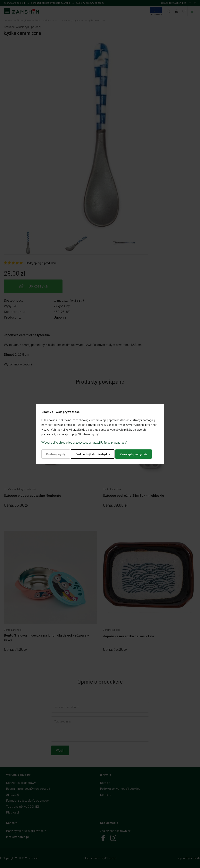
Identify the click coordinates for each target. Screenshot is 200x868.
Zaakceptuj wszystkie (134, 454)
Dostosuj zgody (56, 454)
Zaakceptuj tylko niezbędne (93, 454)
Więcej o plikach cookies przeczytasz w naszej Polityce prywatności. (84, 442)
